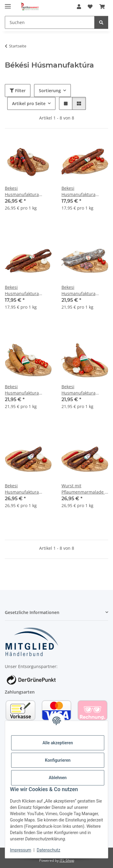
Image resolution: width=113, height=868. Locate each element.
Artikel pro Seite (29, 103)
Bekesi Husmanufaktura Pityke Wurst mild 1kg (83, 290)
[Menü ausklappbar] (8, 4)
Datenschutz (49, 850)
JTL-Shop (67, 860)
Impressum (20, 850)
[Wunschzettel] (90, 7)
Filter (18, 91)
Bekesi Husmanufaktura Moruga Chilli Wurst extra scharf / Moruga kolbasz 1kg (27, 191)
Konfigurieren (58, 760)
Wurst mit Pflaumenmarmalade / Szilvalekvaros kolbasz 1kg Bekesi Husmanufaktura (84, 489)
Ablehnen (58, 778)
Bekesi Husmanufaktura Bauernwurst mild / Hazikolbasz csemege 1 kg (85, 191)
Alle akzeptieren (58, 743)
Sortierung (50, 91)
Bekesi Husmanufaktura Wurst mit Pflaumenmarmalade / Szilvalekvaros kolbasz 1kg (27, 489)
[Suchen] (50, 22)
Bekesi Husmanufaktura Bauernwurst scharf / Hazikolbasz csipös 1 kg (26, 290)
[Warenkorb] (102, 7)
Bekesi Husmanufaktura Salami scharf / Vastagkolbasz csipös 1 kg (84, 390)
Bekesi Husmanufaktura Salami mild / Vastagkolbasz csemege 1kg (22, 390)
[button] (79, 7)
